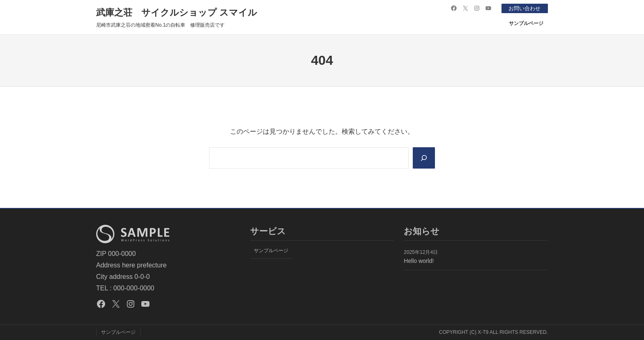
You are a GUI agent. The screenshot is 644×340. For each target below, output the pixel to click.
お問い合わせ (523, 8)
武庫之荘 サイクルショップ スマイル (177, 13)
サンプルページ (526, 23)
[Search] (423, 158)
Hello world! (419, 261)
